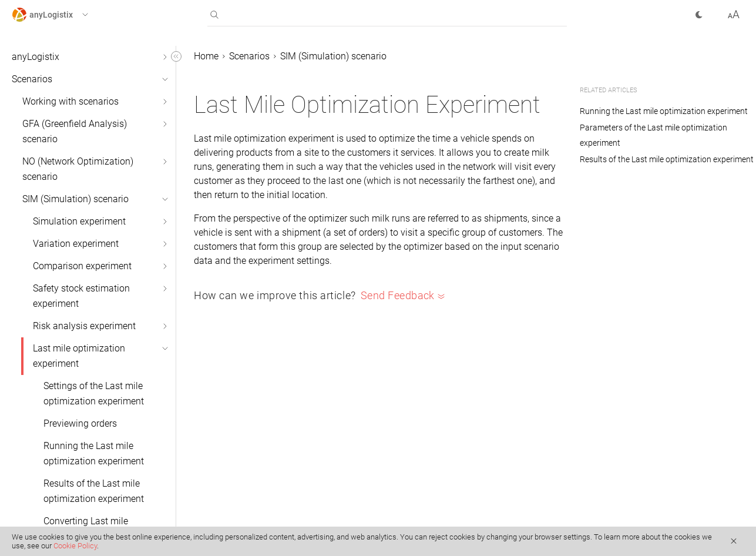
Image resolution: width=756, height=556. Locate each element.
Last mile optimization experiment (79, 356)
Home (206, 56)
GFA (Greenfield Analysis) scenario (75, 131)
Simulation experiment (79, 221)
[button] (61, 15)
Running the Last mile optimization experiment (94, 453)
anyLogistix (36, 57)
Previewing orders (80, 423)
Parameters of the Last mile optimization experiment (653, 135)
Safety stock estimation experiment (81, 296)
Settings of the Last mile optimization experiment (94, 393)
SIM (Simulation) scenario (75, 199)
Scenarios (32, 79)
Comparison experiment (82, 266)
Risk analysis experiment (84, 326)
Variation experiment (76, 244)
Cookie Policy (75, 546)
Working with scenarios (70, 101)
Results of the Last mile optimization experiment (94, 491)
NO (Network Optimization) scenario (78, 169)
